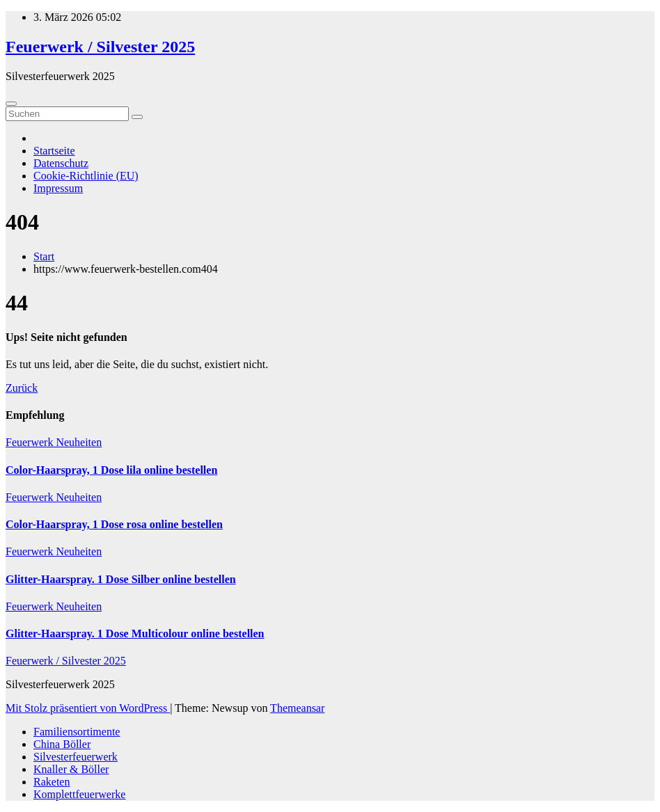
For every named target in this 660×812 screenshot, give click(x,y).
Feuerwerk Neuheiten (54, 442)
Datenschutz (61, 163)
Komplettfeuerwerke (79, 794)
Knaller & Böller (71, 769)
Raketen (52, 782)
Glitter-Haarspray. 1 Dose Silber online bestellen (121, 579)
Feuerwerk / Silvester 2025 (100, 47)
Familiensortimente (77, 732)
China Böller (62, 744)
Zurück (22, 388)
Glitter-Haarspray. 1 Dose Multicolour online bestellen (135, 634)
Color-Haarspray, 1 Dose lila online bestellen (111, 470)
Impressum (58, 188)
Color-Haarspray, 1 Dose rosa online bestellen (114, 524)
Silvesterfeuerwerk (76, 757)
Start (44, 256)
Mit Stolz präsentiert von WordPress (88, 708)
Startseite (54, 151)
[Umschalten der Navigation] (11, 104)
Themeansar (297, 708)
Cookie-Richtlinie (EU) (86, 176)
